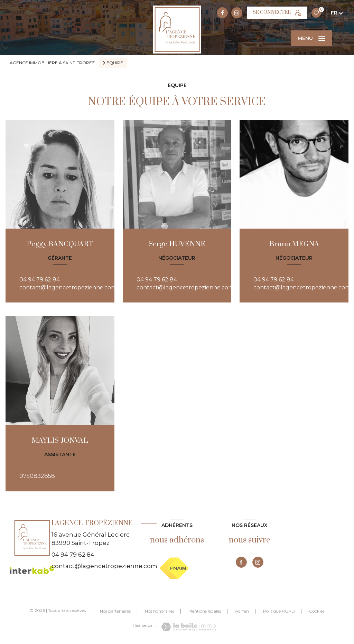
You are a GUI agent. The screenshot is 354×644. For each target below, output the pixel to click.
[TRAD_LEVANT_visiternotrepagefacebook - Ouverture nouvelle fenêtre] (222, 13)
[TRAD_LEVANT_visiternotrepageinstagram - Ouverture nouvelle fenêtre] (237, 13)
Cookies (317, 611)
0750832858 (37, 476)
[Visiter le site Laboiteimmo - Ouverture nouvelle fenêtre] (189, 627)
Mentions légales (205, 611)
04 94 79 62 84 (40, 280)
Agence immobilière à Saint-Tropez (52, 63)
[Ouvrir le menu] (311, 38)
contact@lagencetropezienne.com (68, 287)
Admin (242, 611)
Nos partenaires (115, 611)
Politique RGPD (279, 611)
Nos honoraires (160, 611)
